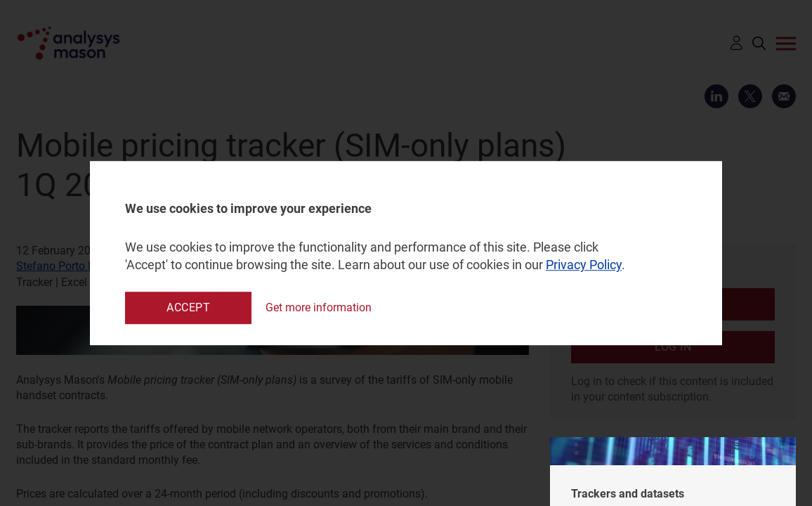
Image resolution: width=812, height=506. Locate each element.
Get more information (319, 307)
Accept (188, 307)
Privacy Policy (584, 265)
